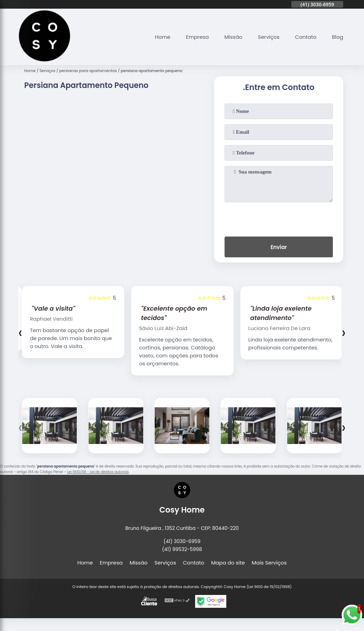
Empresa (197, 37)
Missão (233, 37)
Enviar (279, 247)
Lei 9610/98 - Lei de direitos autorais (98, 472)
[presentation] (279, 218)
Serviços (269, 37)
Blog (338, 37)
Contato (306, 37)
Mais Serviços (269, 563)
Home (163, 37)
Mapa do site (228, 563)
